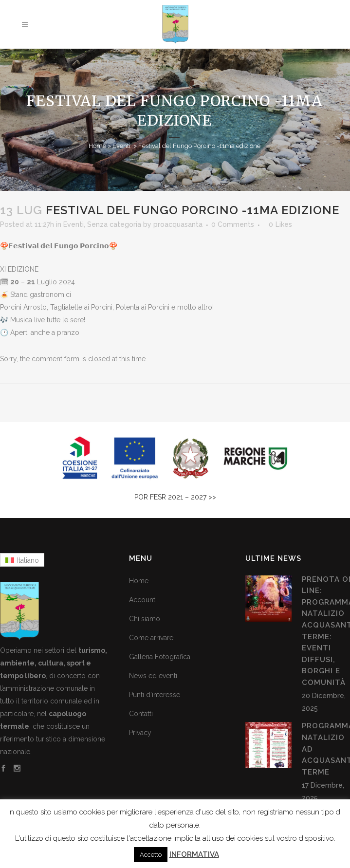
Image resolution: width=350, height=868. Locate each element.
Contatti (141, 714)
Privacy (140, 733)
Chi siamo (145, 619)
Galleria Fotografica (160, 657)
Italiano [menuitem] (28, 560)
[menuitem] (22, 560)
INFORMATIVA (194, 854)
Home (97, 146)
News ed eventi (153, 676)
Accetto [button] (151, 855)
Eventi (121, 146)
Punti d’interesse (155, 695)
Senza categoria (114, 224)
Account (142, 600)
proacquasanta (178, 224)
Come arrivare (151, 638)
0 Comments (233, 224)
